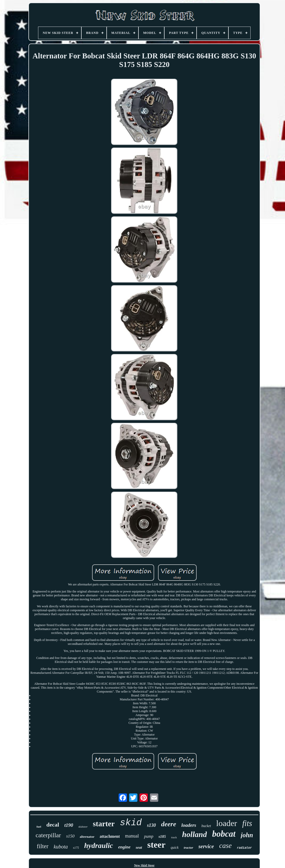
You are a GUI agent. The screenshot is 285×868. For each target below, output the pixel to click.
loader (227, 823)
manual (132, 836)
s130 (151, 825)
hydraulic (99, 845)
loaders (189, 825)
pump (149, 836)
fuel (39, 827)
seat (139, 847)
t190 (69, 825)
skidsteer (83, 827)
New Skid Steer (144, 865)
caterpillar (48, 835)
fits (247, 823)
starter (104, 824)
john (247, 835)
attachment (110, 836)
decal (53, 825)
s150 (70, 836)
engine (124, 847)
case (225, 846)
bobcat (224, 834)
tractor (189, 848)
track (174, 837)
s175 (76, 848)
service (206, 846)
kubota (61, 847)
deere (169, 824)
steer (156, 845)
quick (174, 848)
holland (194, 834)
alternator (87, 837)
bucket (206, 826)
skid (131, 823)
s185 (162, 836)
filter (43, 846)
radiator (244, 848)
